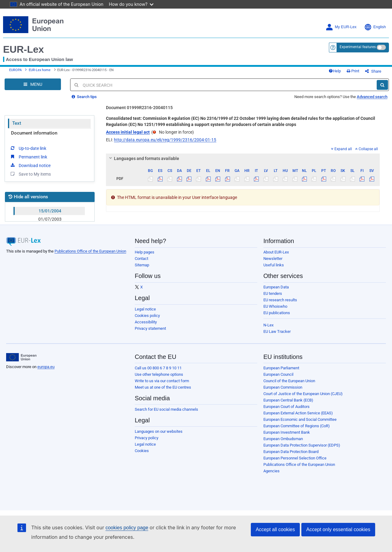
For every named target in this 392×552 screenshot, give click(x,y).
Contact (141, 259)
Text (17, 123)
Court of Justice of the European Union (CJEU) (303, 394)
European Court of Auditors (286, 407)
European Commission (283, 387)
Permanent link (28, 157)
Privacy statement (150, 328)
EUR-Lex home (40, 70)
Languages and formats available (143, 158)
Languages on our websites (159, 431)
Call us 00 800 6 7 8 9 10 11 (158, 368)
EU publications (277, 313)
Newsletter (273, 259)
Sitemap (142, 265)
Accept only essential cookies (338, 529)
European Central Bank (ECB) (288, 400)
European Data (276, 287)
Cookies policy (147, 316)
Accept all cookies (275, 529)
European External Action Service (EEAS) (298, 413)
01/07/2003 (50, 219)
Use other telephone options (159, 374)
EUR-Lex (23, 49)
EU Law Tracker (277, 331)
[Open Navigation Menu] (33, 84)
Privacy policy (147, 438)
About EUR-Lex (276, 252)
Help (335, 71)
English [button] (375, 27)
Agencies (271, 471)
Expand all (341, 149)
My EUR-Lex (341, 27)
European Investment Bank (287, 432)
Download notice (30, 165)
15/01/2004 (50, 211)
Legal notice (145, 309)
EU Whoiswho (275, 306)
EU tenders (273, 293)
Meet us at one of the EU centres (163, 387)
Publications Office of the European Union (90, 251)
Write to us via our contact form (162, 381)
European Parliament (281, 368)
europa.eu (46, 367)
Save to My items (30, 174)
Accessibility (146, 322)
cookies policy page (127, 528)
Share (373, 71)
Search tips (84, 97)
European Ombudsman (283, 439)
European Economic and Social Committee (300, 419)
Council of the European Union (289, 381)
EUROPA (15, 70)
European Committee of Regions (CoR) (297, 426)
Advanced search (372, 97)
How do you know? (131, 4)
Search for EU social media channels (166, 409)
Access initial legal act (128, 132)
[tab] (243, 158)
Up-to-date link (28, 148)
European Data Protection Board (291, 452)
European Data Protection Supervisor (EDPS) (302, 445)
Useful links (274, 265)
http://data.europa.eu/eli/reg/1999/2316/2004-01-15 (165, 140)
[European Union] (21, 357)
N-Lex (268, 325)
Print (353, 71)
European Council (278, 374)
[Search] (382, 85)
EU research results (280, 300)
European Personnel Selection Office (295, 458)
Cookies (142, 451)
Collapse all (367, 149)
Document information (34, 133)
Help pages (145, 252)
